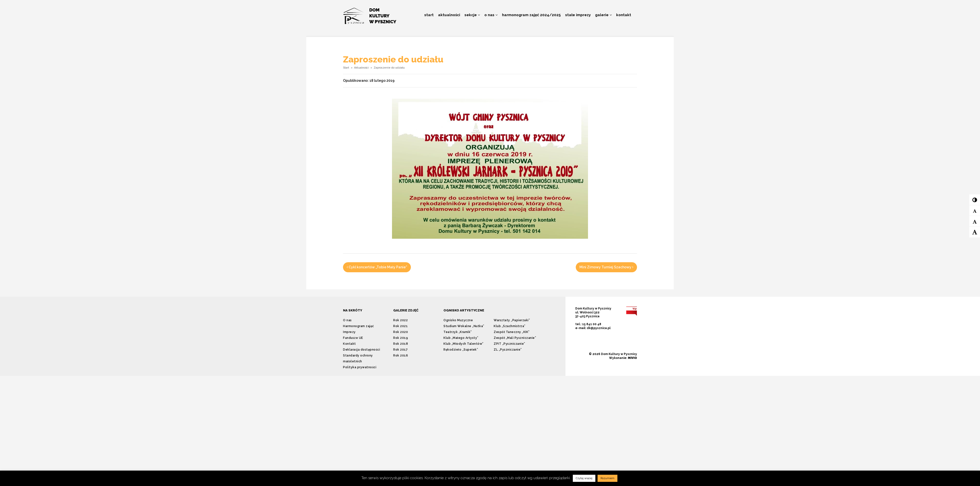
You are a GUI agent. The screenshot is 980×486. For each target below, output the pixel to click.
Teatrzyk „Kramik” (458, 332)
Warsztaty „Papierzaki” (512, 320)
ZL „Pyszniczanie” (508, 350)
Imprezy (349, 332)
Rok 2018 (401, 344)
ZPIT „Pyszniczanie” (509, 344)
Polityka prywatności (360, 367)
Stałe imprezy (578, 15)
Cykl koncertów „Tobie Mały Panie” (377, 267)
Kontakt (624, 15)
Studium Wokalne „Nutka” (464, 326)
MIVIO (632, 358)
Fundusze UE (353, 338)
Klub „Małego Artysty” (461, 338)
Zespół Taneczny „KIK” (512, 332)
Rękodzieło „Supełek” (461, 350)
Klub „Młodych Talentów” (464, 344)
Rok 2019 (401, 338)
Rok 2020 (401, 332)
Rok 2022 (400, 320)
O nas (491, 15)
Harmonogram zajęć (359, 326)
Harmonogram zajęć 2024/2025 (531, 15)
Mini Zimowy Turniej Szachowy (606, 267)
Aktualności (449, 15)
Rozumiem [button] (607, 478)
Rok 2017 (400, 350)
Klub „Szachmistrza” (510, 326)
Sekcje (472, 15)
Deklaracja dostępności (361, 350)
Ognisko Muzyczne (458, 320)
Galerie (603, 15)
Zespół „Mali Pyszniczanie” (515, 338)
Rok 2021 (400, 326)
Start (429, 15)
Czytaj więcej (584, 478)
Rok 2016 (401, 356)
